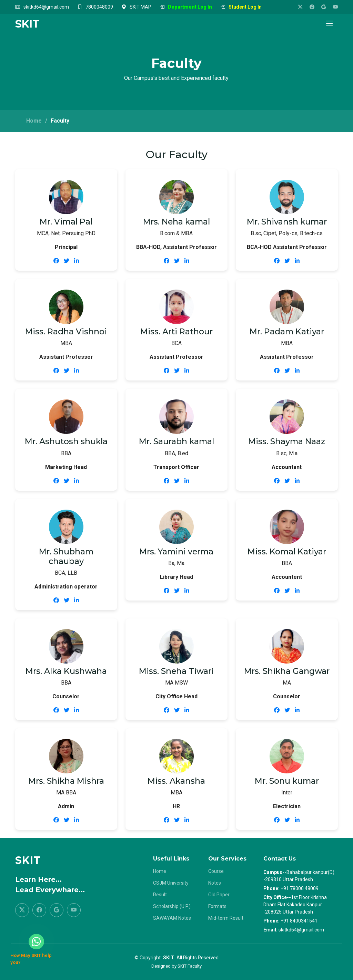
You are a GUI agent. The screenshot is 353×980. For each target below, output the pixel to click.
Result (160, 895)
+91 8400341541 (299, 921)
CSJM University (171, 883)
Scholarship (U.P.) (172, 906)
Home (34, 121)
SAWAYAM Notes (172, 918)
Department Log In (190, 7)
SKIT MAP (140, 7)
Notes (215, 883)
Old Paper (219, 895)
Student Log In (245, 7)
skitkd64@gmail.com (46, 7)
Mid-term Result (226, 918)
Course (216, 871)
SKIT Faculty (190, 966)
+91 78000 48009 (300, 888)
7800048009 (99, 7)
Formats (217, 906)
